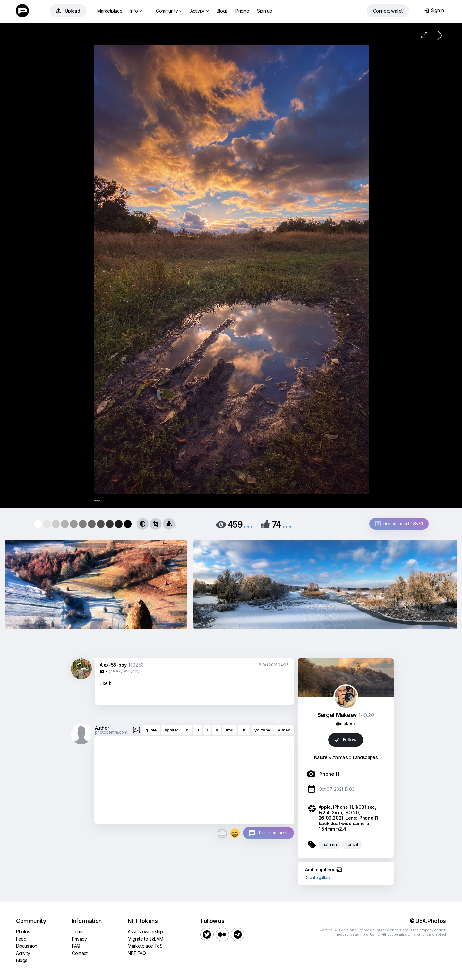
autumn (330, 844)
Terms (78, 931)
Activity (199, 11)
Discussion (27, 946)
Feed (21, 939)
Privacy (79, 939)
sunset (352, 844)
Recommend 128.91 (399, 524)
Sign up (265, 11)
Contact (80, 953)
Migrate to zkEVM (145, 939)
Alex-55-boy (113, 665)
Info (136, 11)
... (248, 524)
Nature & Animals (331, 757)
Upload (68, 11)
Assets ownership (145, 931)
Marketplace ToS (145, 946)
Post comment (273, 833)
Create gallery (318, 878)
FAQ (76, 946)
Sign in (434, 10)
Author (102, 728)
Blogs (222, 11)
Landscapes (365, 757)
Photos (23, 931)
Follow (346, 740)
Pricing (242, 11)
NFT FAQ (137, 953)
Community (169, 11)
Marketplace (110, 11)
